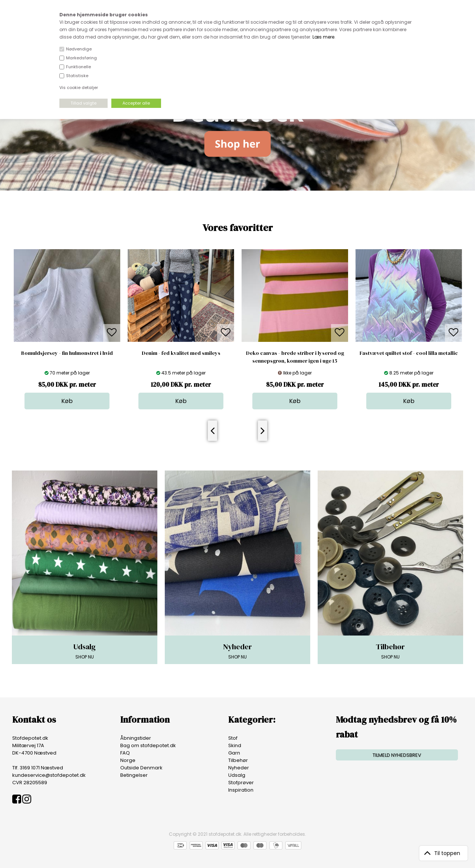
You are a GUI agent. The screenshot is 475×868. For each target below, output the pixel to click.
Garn (234, 753)
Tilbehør (238, 760)
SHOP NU (85, 651)
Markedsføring (81, 58)
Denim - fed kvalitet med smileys (181, 353)
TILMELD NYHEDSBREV (397, 755)
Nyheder (239, 768)
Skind (235, 745)
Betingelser (134, 775)
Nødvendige (79, 49)
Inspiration (241, 790)
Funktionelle (78, 67)
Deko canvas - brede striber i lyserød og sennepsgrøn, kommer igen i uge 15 (295, 357)
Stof (233, 738)
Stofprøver (241, 783)
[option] (67, 329)
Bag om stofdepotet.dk (148, 745)
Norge (128, 760)
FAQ (125, 753)
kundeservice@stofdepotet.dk (49, 775)
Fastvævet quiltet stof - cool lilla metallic (409, 353)
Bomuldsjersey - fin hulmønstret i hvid (67, 353)
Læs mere (323, 37)
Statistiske (77, 76)
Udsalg (237, 775)
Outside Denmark (141, 768)
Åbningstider (136, 738)
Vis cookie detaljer (79, 88)
